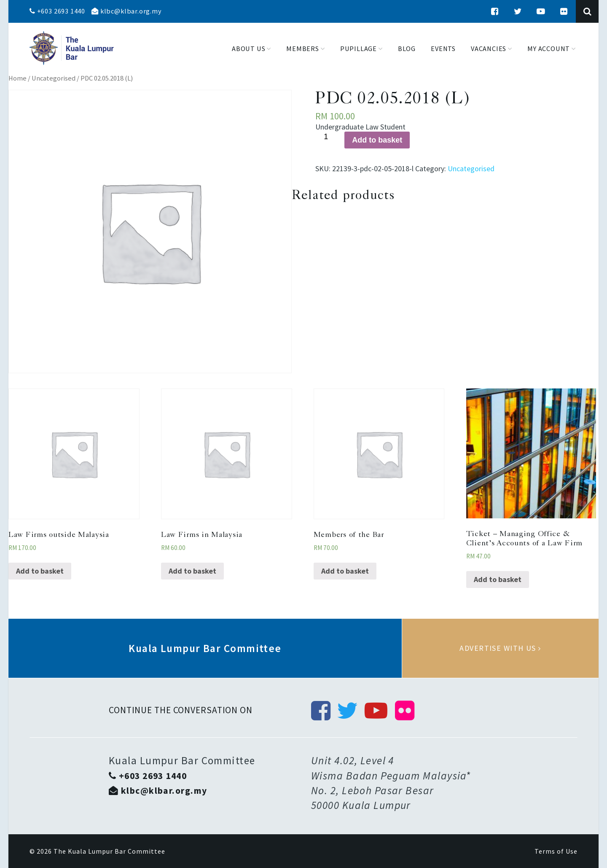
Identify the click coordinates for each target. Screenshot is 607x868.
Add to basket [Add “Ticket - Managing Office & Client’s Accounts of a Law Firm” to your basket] (498, 579)
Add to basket (377, 140)
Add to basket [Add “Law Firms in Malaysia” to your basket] (192, 571)
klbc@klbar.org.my (126, 11)
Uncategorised (54, 78)
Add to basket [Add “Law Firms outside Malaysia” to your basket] (40, 571)
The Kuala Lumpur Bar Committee (109, 851)
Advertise (500, 648)
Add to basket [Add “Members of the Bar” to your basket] (345, 571)
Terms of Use (556, 851)
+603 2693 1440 (57, 11)
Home (17, 78)
